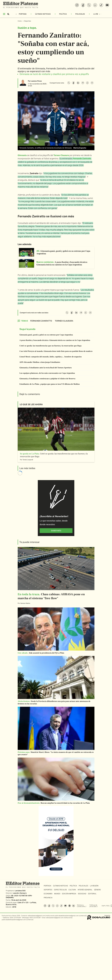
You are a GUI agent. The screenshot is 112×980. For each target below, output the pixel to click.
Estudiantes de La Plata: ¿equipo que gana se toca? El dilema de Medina (49, 384)
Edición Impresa (69, 894)
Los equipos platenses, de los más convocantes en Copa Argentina (47, 373)
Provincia (48, 898)
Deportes (28, 21)
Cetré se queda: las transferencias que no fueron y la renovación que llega (50, 346)
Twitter (53, 906)
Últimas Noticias (43, 14)
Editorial (92, 894)
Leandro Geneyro (20, 893)
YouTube (65, 906)
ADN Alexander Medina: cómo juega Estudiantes (40, 362)
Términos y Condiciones (81, 906)
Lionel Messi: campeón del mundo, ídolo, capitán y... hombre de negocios (51, 357)
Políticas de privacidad (93, 906)
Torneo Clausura (61, 155)
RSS (108, 906)
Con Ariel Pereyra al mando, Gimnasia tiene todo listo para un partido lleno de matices (56, 351)
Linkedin (74, 906)
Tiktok (61, 906)
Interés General (85, 890)
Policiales (80, 14)
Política (63, 14)
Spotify (69, 906)
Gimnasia (22, 155)
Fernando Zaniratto (82, 159)
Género (97, 890)
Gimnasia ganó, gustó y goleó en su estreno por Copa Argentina (46, 335)
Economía (48, 894)
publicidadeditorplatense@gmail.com (67, 916)
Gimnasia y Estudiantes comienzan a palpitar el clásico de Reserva (47, 379)
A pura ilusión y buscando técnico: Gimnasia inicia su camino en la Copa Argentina (55, 340)
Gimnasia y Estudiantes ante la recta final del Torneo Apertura (45, 368)
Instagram (45, 906)
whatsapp (57, 906)
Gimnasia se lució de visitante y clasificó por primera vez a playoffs (54, 74)
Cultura (72, 890)
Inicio (20, 21)
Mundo (57, 894)
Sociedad (82, 894)
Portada (23, 14)
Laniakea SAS (20, 891)
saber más (56, 531)
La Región (98, 14)
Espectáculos (60, 890)
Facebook (49, 906)
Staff (103, 906)
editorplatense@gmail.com (36, 916)
